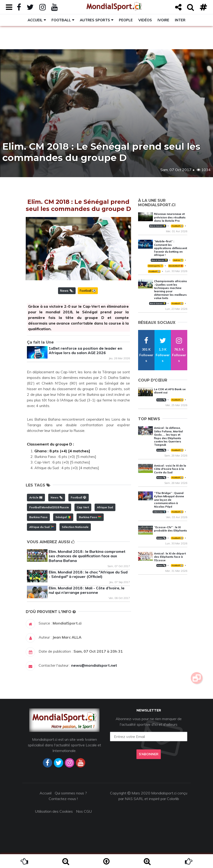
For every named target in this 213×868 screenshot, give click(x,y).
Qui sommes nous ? (71, 793)
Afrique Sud (105, 507)
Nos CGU (84, 811)
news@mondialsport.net (94, 665)
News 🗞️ (66, 291)
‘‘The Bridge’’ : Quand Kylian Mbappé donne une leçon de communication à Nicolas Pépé (169, 500)
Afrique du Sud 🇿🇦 (42, 527)
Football (61, 20)
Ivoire (163, 20)
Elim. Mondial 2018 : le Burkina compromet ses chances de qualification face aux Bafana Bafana (87, 556)
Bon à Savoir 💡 (158, 226)
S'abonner (149, 754)
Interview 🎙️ (159, 512)
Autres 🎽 (178, 260)
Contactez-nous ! (63, 799)
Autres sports (95, 20)
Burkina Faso (38, 517)
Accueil (35, 20)
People (126, 20)
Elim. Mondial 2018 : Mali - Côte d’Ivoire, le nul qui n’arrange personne (87, 590)
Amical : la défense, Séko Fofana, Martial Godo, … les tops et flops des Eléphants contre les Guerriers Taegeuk (168, 436)
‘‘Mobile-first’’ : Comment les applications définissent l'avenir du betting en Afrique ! (171, 248)
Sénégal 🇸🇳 (63, 517)
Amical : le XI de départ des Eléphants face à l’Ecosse (170, 557)
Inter (180, 20)
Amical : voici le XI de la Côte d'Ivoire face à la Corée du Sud (170, 469)
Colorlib (173, 799)
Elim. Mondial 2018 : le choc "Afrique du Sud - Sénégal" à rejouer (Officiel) (88, 574)
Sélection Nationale (75, 527)
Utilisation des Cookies (54, 811)
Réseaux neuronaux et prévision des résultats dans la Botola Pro (170, 217)
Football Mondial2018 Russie (49, 507)
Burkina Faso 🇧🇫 (90, 517)
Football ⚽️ (88, 291)
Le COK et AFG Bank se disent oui (170, 391)
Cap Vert (83, 507)
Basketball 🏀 (176, 266)
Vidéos (145, 20)
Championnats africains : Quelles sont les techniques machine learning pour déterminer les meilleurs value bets (171, 290)
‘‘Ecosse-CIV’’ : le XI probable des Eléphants (171, 529)
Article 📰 (36, 497)
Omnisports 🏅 (155, 266)
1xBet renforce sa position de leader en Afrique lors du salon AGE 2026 (85, 350)
